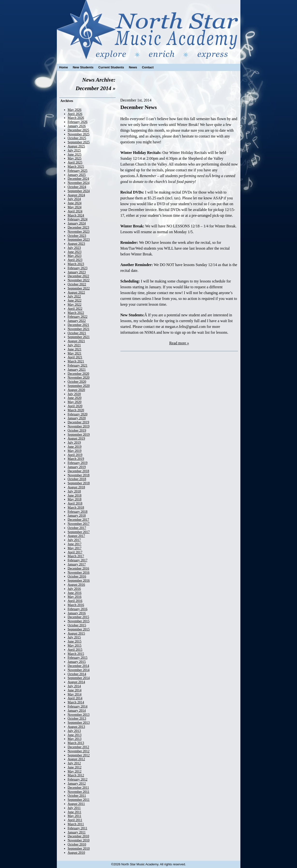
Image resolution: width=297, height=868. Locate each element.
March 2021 (76, 361)
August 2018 (76, 487)
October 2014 (77, 674)
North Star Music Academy (149, 29)
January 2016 (77, 613)
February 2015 (78, 658)
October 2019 (77, 430)
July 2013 (74, 731)
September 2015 (79, 629)
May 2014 (75, 694)
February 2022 (78, 317)
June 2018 (75, 495)
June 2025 (75, 155)
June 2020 (75, 398)
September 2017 (79, 532)
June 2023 (75, 252)
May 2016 (75, 597)
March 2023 (76, 264)
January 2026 (77, 126)
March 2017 (76, 556)
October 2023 (77, 236)
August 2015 (76, 633)
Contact (148, 67)
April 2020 (75, 406)
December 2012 (78, 747)
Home (64, 67)
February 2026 (78, 122)
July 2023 (74, 248)
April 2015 (75, 650)
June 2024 (75, 203)
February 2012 (78, 779)
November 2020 (79, 378)
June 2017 (75, 544)
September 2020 (79, 386)
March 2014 (76, 702)
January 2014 (77, 711)
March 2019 (76, 459)
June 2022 (75, 300)
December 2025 (78, 130)
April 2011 (75, 820)
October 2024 (77, 187)
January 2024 (77, 223)
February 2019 (78, 463)
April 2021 (75, 357)
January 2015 (77, 662)
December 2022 (78, 276)
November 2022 (79, 280)
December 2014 (78, 666)
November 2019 (79, 426)
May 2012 (75, 771)
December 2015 (78, 617)
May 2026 (75, 110)
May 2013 (75, 739)
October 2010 (77, 844)
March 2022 (76, 313)
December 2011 (78, 788)
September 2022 (79, 288)
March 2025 (76, 167)
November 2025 (79, 134)
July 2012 (74, 763)
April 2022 (75, 309)
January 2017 (77, 564)
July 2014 (74, 686)
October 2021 (77, 333)
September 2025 (79, 142)
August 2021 (76, 341)
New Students (83, 67)
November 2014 (79, 670)
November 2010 (79, 840)
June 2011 (75, 812)
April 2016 (75, 601)
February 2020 (78, 414)
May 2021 (75, 353)
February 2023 (78, 268)
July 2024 (74, 199)
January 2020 (77, 418)
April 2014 (75, 698)
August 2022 (76, 293)
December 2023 (78, 228)
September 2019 (79, 435)
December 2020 (78, 374)
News (133, 67)
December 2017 (78, 520)
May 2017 (75, 548)
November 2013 (79, 715)
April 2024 (75, 211)
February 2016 (78, 609)
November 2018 (79, 475)
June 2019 (75, 447)
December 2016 (78, 568)
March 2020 (76, 410)
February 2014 (78, 706)
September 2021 (79, 337)
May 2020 (75, 402)
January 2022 (77, 321)
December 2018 (78, 471)
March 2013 (76, 743)
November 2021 (79, 329)
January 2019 (77, 467)
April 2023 (75, 260)
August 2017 (76, 536)
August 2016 (76, 585)
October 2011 (77, 796)
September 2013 (79, 723)
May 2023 (75, 256)
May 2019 (75, 451)
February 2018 (78, 512)
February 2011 (78, 828)
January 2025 (77, 175)
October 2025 (77, 138)
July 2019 (74, 443)
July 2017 (74, 540)
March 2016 (76, 605)
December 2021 (78, 325)
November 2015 (79, 621)
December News (139, 107)
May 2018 (75, 499)
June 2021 (75, 349)
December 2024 (78, 179)
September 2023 (79, 240)
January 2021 (77, 370)
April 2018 (75, 503)
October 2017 (77, 528)
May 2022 (75, 305)
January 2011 (77, 832)
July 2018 (74, 491)
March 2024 (76, 215)
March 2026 (76, 118)
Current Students (111, 67)
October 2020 (77, 382)
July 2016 (74, 589)
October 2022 (77, 284)
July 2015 (74, 637)
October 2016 (77, 576)
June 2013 (75, 735)
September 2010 (79, 849)
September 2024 (79, 191)
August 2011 (76, 804)
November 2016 (79, 573)
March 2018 (76, 508)
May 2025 (75, 158)
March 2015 (76, 654)
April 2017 (75, 552)
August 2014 (76, 682)
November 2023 (79, 232)
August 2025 (76, 146)
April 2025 (75, 163)
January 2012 (77, 784)
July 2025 (74, 150)
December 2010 (78, 836)
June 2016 (75, 593)
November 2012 (79, 751)
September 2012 (79, 755)
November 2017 (79, 524)
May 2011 (75, 816)
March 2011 (76, 824)
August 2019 (76, 438)
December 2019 (78, 422)
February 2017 (78, 560)
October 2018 (77, 479)
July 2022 (74, 296)
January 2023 (77, 272)
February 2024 (78, 219)
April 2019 (75, 455)
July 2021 (74, 345)
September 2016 (79, 581)
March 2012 (76, 775)
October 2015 (77, 625)
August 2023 (76, 244)
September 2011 (79, 800)
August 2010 (76, 853)
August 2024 (76, 195)
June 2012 (75, 767)
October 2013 (77, 719)
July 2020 (74, 394)
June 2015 (75, 641)
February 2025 (78, 171)
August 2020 (76, 390)
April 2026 (75, 114)
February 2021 (78, 365)
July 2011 (74, 808)
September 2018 (79, 483)
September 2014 (79, 678)
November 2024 (79, 183)
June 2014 (75, 690)
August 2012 (76, 759)
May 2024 (75, 207)
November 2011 (79, 792)
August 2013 (76, 727)
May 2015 (75, 646)
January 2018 (77, 516)
